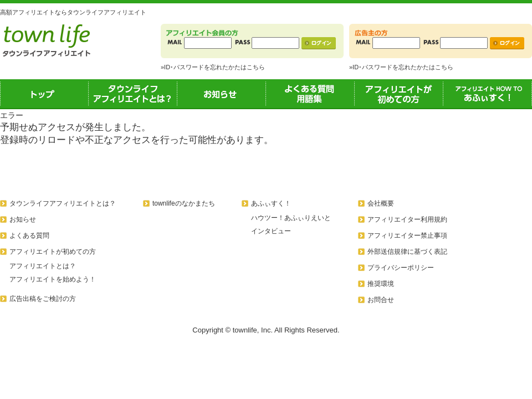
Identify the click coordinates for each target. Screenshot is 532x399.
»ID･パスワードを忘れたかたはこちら (213, 67)
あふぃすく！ (488, 94)
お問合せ (381, 300)
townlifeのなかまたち (184, 203)
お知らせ (222, 94)
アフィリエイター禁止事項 (407, 236)
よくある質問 (29, 236)
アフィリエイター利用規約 (407, 219)
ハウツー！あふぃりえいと (291, 218)
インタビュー (271, 231)
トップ (44, 94)
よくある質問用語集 (310, 94)
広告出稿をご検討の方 (43, 299)
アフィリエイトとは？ (43, 266)
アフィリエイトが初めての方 (399, 94)
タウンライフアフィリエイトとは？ (133, 94)
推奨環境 (381, 284)
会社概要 (381, 203)
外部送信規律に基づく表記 (407, 252)
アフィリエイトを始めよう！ (53, 279)
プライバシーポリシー (401, 268)
